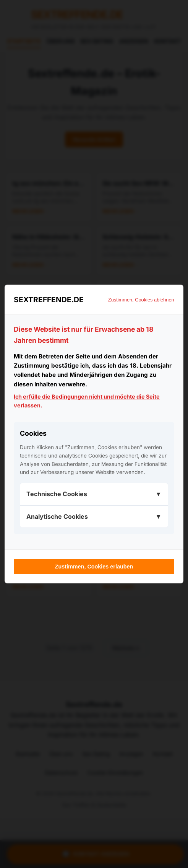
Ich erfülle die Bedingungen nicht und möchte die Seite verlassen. (87, 401)
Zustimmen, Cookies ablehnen (141, 300)
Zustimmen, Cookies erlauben (94, 567)
